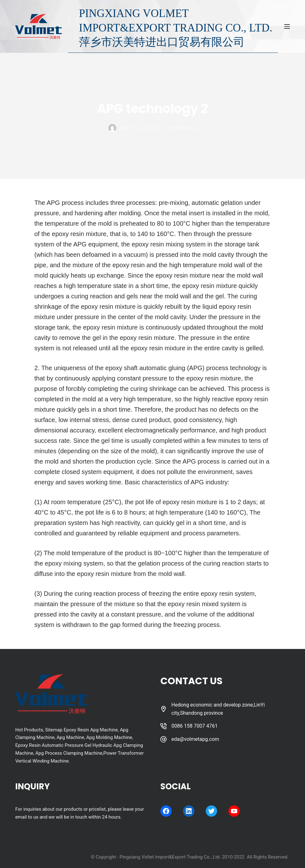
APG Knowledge (181, 128)
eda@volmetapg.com (195, 739)
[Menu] (287, 26)
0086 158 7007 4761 (195, 726)
